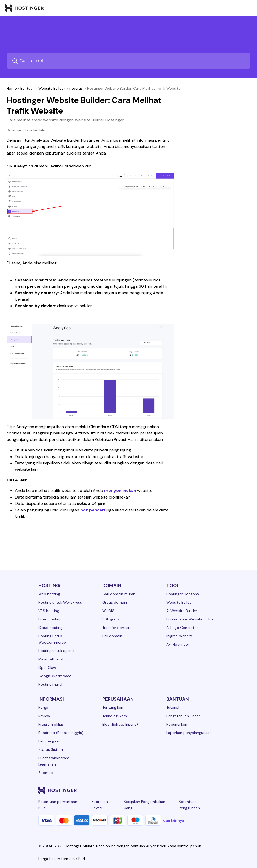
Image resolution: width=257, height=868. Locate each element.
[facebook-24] (163, 790)
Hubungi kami (178, 724)
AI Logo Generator (182, 628)
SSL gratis (111, 619)
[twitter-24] (184, 790)
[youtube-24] (195, 790)
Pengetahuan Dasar (183, 716)
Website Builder (52, 88)
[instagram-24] (174, 790)
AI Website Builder (182, 611)
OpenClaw (47, 667)
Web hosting (49, 594)
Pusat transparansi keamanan (54, 761)
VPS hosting (49, 611)
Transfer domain (116, 628)
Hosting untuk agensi (56, 651)
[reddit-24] (205, 790)
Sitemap (46, 773)
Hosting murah (51, 684)
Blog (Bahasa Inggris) (120, 724)
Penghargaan (49, 741)
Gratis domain (115, 602)
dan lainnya (173, 820)
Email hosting (50, 619)
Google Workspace (55, 676)
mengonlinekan (120, 491)
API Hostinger (178, 644)
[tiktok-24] (216, 790)
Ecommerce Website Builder (191, 619)
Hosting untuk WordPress (60, 602)
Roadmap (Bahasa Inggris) (61, 733)
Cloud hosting (50, 628)
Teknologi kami (115, 716)
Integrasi (76, 88)
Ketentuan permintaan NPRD (58, 805)
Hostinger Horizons (183, 594)
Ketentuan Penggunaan (189, 805)
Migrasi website (180, 636)
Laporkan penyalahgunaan (189, 733)
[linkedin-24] (153, 790)
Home (12, 88)
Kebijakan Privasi (100, 805)
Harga (43, 707)
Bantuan (28, 88)
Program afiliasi (51, 724)
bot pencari (93, 510)
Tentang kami (114, 707)
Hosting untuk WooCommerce (52, 639)
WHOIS (108, 611)
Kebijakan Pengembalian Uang (144, 805)
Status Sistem (51, 749)
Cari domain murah (119, 594)
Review (44, 716)
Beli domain (112, 636)
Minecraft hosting (53, 659)
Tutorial (173, 707)
